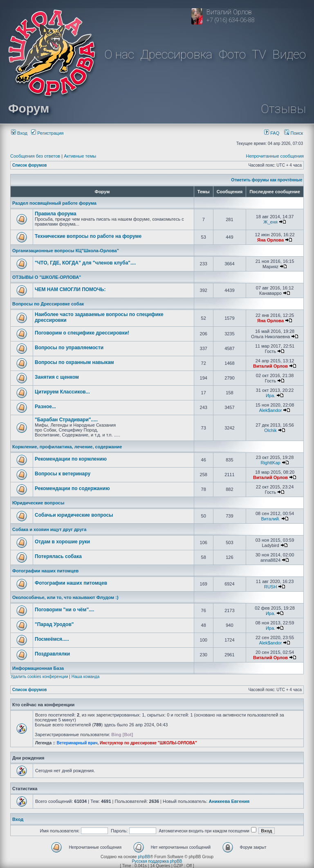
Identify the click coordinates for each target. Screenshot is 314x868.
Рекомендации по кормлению (71, 459)
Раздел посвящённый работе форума (54, 203)
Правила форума (56, 214)
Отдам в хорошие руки (62, 542)
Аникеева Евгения (229, 801)
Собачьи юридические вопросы (74, 515)
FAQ (272, 133)
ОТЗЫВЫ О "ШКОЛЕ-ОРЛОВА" (47, 277)
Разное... (45, 407)
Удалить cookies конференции (39, 677)
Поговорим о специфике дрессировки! (82, 333)
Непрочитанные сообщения (275, 156)
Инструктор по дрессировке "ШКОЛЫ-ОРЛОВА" (148, 743)
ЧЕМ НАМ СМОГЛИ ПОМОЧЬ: (70, 289)
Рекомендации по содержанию (72, 488)
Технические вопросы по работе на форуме (88, 236)
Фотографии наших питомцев (45, 571)
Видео (289, 54)
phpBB (144, 857)
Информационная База (38, 668)
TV (259, 54)
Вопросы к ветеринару (63, 474)
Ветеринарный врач (77, 743)
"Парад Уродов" (54, 624)
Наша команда (86, 677)
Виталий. (270, 519)
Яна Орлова (270, 240)
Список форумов (30, 165)
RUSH (270, 587)
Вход (19, 133)
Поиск (294, 133)
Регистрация (47, 133)
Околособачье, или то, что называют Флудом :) (65, 597)
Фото (232, 54)
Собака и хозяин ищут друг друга (49, 529)
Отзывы (283, 109)
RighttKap (270, 463)
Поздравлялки (52, 654)
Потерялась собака (58, 556)
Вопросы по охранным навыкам (74, 362)
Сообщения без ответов (35, 156)
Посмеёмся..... (52, 639)
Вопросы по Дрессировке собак (48, 304)
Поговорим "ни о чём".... (64, 610)
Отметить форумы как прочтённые (267, 180)
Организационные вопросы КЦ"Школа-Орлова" (66, 251)
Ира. (270, 396)
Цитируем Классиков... (62, 392)
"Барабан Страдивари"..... (66, 420)
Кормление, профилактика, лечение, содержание (67, 447)
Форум (29, 108)
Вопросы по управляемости (69, 348)
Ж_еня (270, 222)
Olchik (270, 430)
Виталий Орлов (270, 366)
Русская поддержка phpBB (157, 861)
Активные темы (80, 156)
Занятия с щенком (57, 377)
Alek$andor (271, 410)
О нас (119, 54)
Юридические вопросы (38, 503)
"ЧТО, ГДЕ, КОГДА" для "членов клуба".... (85, 263)
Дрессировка (176, 54)
